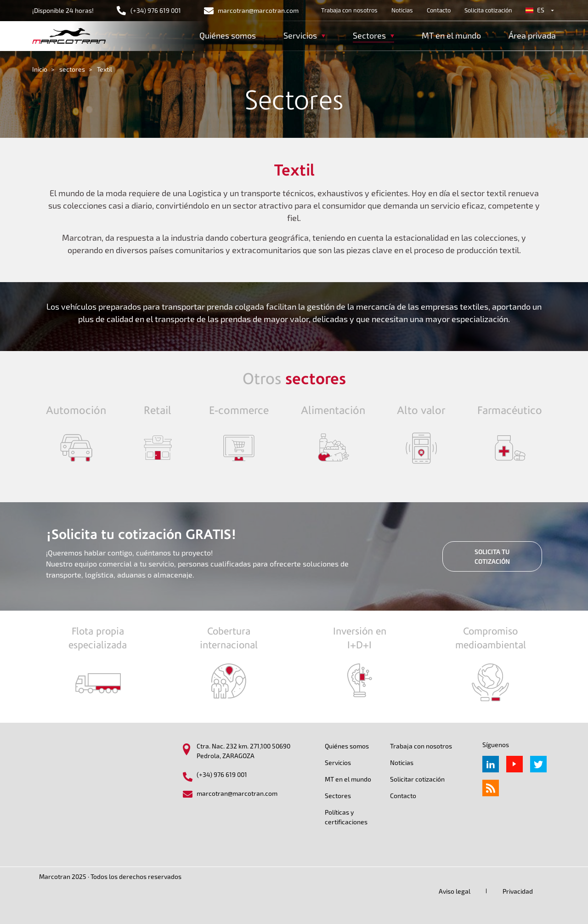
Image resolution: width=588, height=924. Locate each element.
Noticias (402, 10)
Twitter (538, 764)
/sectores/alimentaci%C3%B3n (333, 435)
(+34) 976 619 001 (156, 10)
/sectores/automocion (76, 435)
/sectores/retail (158, 435)
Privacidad (518, 891)
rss (491, 788)
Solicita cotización (488, 10)
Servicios (338, 762)
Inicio (40, 69)
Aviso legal (455, 891)
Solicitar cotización (417, 779)
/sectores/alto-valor (421, 435)
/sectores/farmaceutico (510, 435)
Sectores (338, 796)
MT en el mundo (451, 35)
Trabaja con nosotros (349, 10)
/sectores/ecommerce (239, 435)
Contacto (439, 10)
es (541, 10)
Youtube (514, 764)
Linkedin (491, 764)
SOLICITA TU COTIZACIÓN (492, 556)
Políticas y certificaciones (346, 817)
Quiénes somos (228, 35)
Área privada (532, 35)
